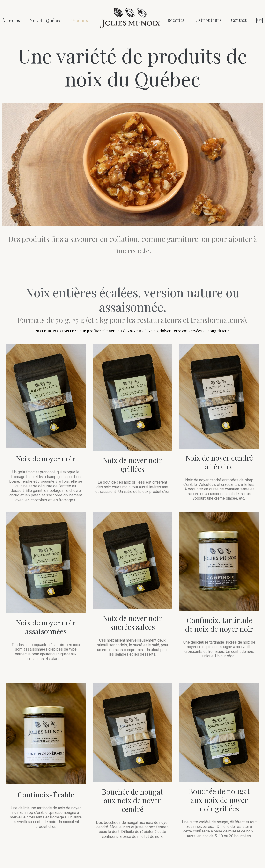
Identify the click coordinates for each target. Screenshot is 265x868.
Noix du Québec (46, 21)
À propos (11, 21)
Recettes (176, 20)
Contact (239, 20)
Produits (80, 21)
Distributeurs (208, 20)
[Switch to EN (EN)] (259, 21)
